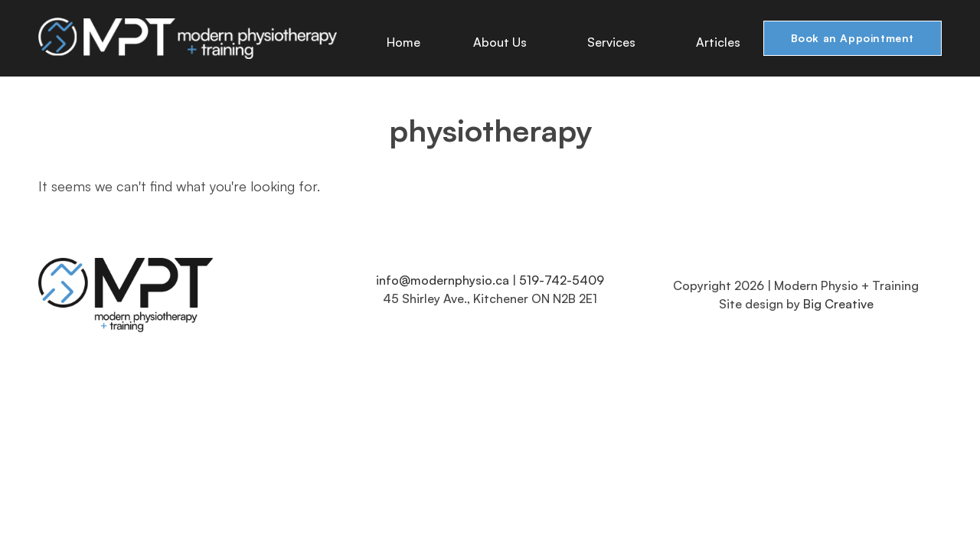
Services (617, 42)
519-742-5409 (562, 280)
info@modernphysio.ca (443, 280)
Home (405, 42)
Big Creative (838, 304)
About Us (505, 42)
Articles (720, 42)
